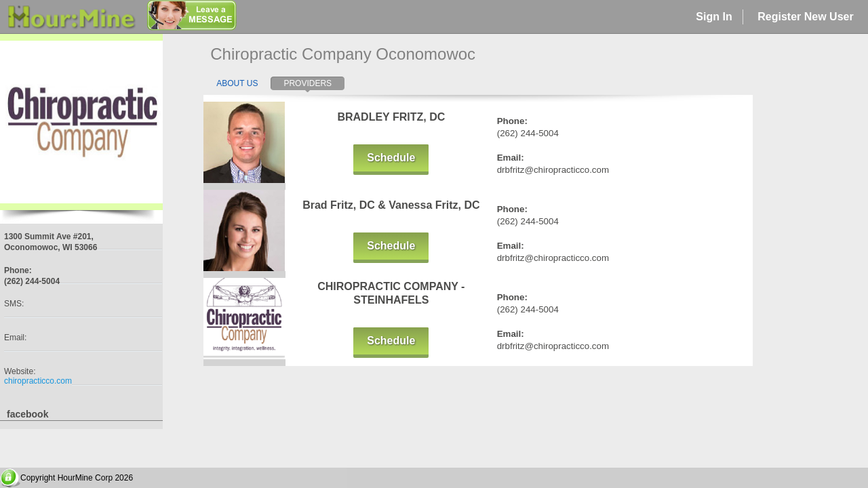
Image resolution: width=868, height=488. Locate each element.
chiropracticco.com (38, 381)
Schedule (391, 158)
